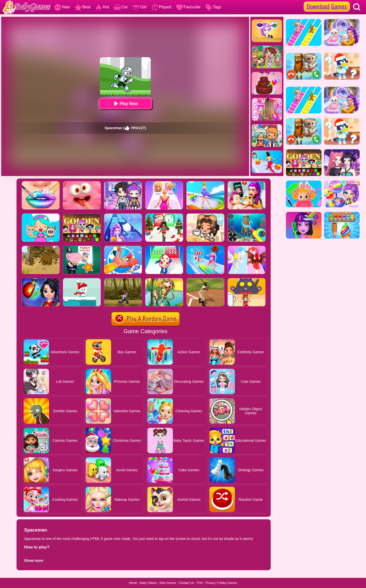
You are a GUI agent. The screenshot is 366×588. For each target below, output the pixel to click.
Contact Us (186, 583)
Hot (102, 7)
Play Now (125, 104)
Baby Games (228, 583)
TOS (200, 583)
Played (161, 7)
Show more (34, 561)
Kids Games (168, 583)
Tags (213, 7)
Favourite (188, 7)
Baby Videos (148, 583)
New (62, 7)
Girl (139, 7)
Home (133, 583)
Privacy (211, 583)
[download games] (327, 2)
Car (121, 7)
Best (83, 7)
